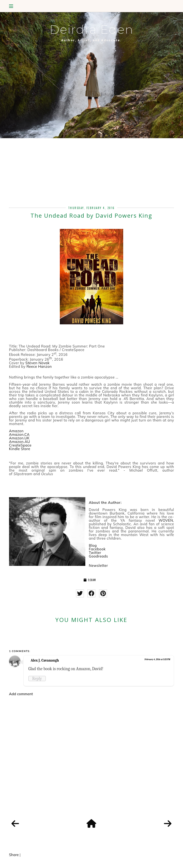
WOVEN (166, 520)
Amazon (16, 431)
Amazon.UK (19, 438)
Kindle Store (20, 449)
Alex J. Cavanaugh (45, 660)
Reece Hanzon (39, 366)
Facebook (97, 549)
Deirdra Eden (91, 29)
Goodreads (99, 556)
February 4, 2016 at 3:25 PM (158, 659)
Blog (93, 545)
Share (14, 855)
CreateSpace (20, 445)
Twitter (95, 553)
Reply (37, 679)
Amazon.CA (19, 434)
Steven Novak (38, 363)
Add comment (21, 694)
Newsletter (98, 566)
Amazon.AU (20, 442)
